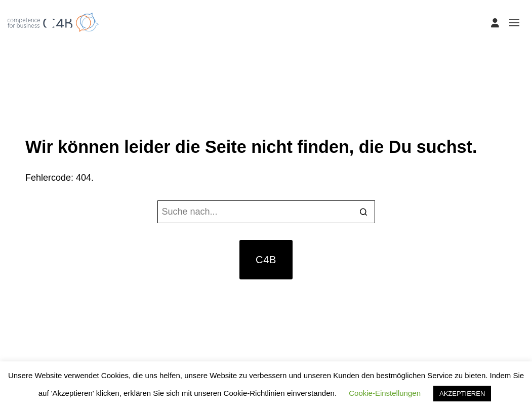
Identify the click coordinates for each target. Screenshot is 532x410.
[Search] (364, 213)
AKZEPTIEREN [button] (462, 394)
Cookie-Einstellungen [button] (385, 393)
